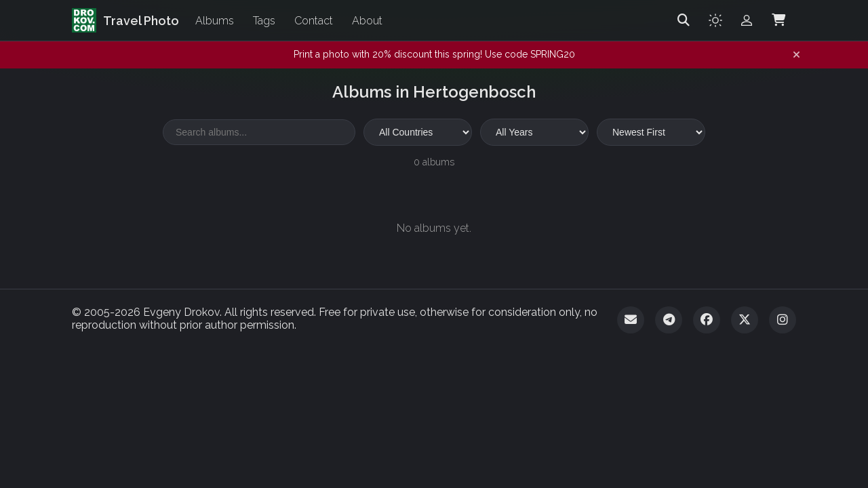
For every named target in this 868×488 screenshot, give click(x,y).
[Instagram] (783, 320)
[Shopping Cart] (778, 20)
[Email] (631, 320)
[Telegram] (669, 320)
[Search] (684, 20)
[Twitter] (745, 320)
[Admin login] (747, 20)
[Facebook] (707, 320)
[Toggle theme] (715, 20)
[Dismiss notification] (796, 55)
